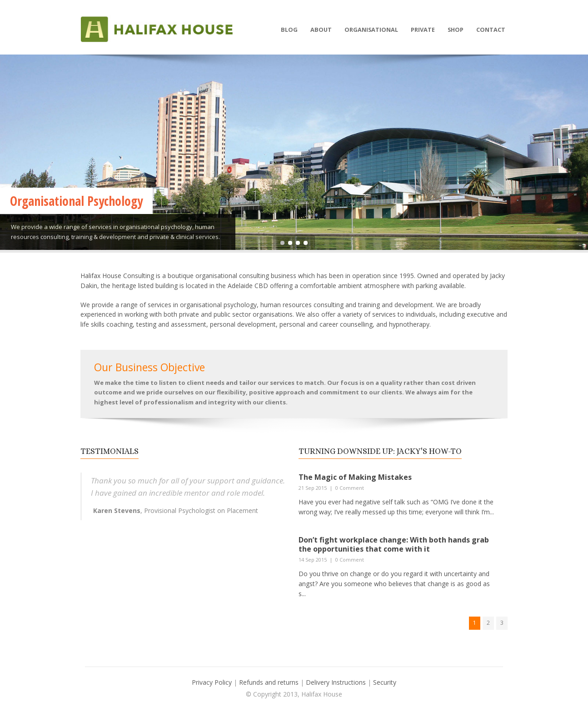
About (321, 30)
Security (385, 682)
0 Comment (350, 488)
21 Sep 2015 (313, 488)
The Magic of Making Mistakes (355, 477)
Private (423, 30)
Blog (289, 30)
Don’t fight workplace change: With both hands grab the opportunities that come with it (394, 545)
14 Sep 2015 (313, 560)
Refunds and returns (269, 682)
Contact (491, 30)
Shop (456, 30)
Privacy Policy (212, 682)
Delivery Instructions (337, 682)
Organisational (371, 30)
